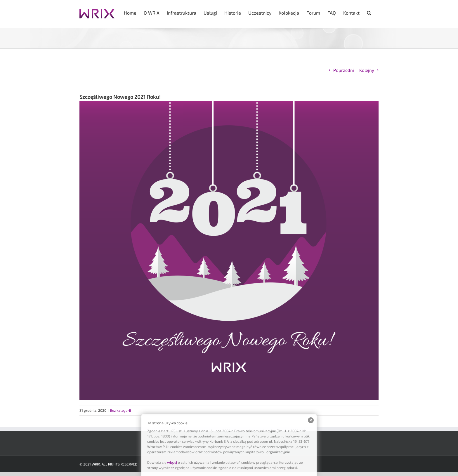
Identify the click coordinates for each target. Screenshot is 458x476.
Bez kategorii (120, 410)
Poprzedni (344, 70)
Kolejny (367, 70)
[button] (369, 12)
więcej (172, 462)
